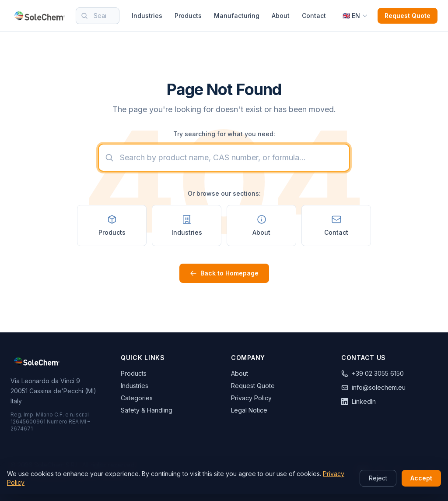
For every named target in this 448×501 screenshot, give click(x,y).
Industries (147, 16)
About (281, 16)
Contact (314, 16)
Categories (137, 398)
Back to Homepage (224, 273)
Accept (421, 478)
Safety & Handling (147, 410)
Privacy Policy (251, 398)
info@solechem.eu (373, 387)
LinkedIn (359, 401)
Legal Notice (249, 410)
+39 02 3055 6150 (373, 373)
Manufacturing (237, 16)
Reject (378, 478)
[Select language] (355, 16)
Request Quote (408, 16)
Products (188, 16)
